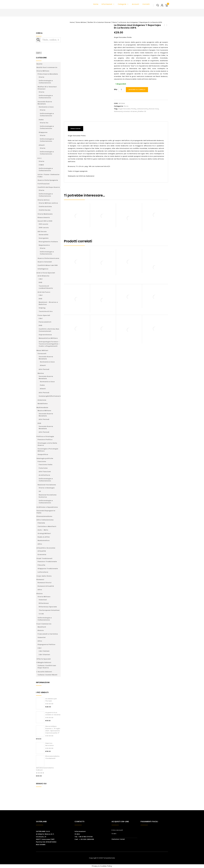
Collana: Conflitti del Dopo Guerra (47, 667)
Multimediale (42, 408)
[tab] (76, 129)
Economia (42, 555)
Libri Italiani (44, 651)
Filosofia (41, 565)
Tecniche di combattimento (46, 287)
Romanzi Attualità (46, 586)
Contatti (146, 4)
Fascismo (42, 461)
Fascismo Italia (46, 465)
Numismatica (44, 540)
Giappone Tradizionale (48, 569)
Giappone (43, 132)
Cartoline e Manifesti (47, 526)
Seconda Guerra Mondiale (45, 103)
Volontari (43, 600)
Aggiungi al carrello (137, 90)
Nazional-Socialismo (47, 485)
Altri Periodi (44, 369)
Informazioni (108, 4)
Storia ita (44, 123)
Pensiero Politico (45, 440)
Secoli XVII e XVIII (45, 221)
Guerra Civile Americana (48, 258)
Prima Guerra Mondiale (48, 74)
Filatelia (41, 523)
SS (40, 491)
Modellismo (43, 404)
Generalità (44, 235)
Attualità (42, 551)
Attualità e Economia (46, 548)
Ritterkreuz (44, 603)
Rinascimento (44, 217)
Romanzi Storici (45, 583)
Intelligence (43, 269)
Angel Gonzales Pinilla (127, 109)
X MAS (41, 165)
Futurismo (43, 468)
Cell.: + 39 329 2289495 (84, 839)
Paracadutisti (45, 322)
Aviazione (42, 400)
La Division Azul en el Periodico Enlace (167, 28)
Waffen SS (142, 111)
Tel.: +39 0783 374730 (84, 837)
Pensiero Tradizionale (47, 562)
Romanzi (40, 580)
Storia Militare (81, 22)
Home (96, 4)
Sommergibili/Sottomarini (50, 396)
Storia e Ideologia (47, 488)
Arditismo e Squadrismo (47, 507)
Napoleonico (44, 245)
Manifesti (42, 627)
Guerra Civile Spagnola (48, 180)
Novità (39, 64)
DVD (40, 282)
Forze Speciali (44, 315)
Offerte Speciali (44, 659)
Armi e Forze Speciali (46, 273)
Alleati (42, 145)
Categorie (123, 4)
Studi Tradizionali (44, 558)
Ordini (77, 834)
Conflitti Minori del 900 (48, 265)
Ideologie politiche (45, 458)
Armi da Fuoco (44, 292)
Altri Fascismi (45, 472)
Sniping (42, 308)
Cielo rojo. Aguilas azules (164, 26)
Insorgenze (44, 238)
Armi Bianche (43, 276)
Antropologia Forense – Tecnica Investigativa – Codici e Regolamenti (49, 344)
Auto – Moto (43, 530)
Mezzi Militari (42, 350)
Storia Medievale (45, 214)
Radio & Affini (44, 537)
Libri (41, 279)
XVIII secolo (44, 228)
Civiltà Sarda (45, 210)
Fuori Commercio (44, 624)
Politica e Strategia (45, 436)
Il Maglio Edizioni (44, 662)
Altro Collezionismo (45, 520)
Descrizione (76, 129)
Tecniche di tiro (46, 311)
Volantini (42, 637)
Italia (41, 120)
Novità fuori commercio (47, 67)
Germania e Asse (46, 107)
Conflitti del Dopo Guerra (49, 187)
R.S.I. (40, 158)
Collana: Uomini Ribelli (47, 675)
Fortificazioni (44, 184)
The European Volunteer (49, 610)
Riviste (40, 594)
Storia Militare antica (48, 203)
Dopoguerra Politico (46, 644)
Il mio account (117, 830)
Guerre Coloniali (45, 262)
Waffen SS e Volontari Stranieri (99, 22)
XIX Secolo (42, 232)
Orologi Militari (44, 533)
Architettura (44, 475)
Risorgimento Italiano (48, 242)
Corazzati (42, 354)
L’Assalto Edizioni (44, 672)
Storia (115, 22)
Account (136, 4)
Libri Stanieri (44, 655)
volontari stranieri (130, 111)
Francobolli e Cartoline (48, 634)
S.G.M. (41, 614)
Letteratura (43, 572)
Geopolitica (43, 454)
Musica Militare (44, 411)
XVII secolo (43, 224)
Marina (41, 373)
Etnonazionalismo (44, 516)
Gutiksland (118, 111)
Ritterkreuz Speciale (48, 607)
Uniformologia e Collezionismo (46, 82)
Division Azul (154, 109)
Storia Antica (44, 200)
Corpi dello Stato (44, 576)
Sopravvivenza (45, 335)
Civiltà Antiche (45, 207)
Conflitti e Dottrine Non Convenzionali (49, 330)
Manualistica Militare (48, 338)
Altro (40, 544)
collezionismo (142, 109)
